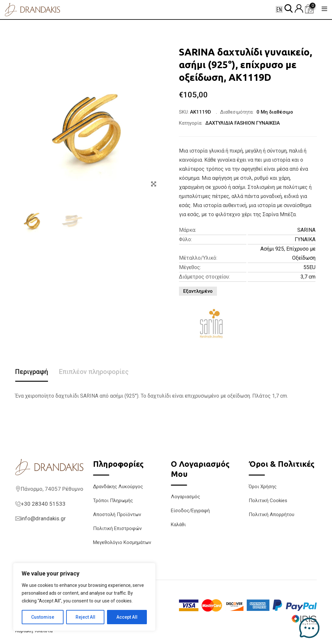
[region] (84, 597)
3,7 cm (308, 277)
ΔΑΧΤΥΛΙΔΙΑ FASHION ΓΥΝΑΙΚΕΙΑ (243, 123)
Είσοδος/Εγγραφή (190, 511)
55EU (309, 267)
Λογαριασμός (185, 497)
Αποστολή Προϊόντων (117, 514)
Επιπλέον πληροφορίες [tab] (94, 372)
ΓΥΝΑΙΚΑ (305, 239)
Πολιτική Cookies (268, 501)
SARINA (306, 230)
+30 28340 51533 (43, 504)
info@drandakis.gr (43, 518)
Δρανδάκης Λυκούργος (118, 487)
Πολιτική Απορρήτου (272, 514)
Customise (43, 617)
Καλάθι (178, 525)
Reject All (85, 617)
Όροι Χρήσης (263, 487)
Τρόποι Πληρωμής (113, 501)
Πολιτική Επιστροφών (117, 528)
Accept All (127, 617)
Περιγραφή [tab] (32, 372)
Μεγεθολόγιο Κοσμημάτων (122, 542)
